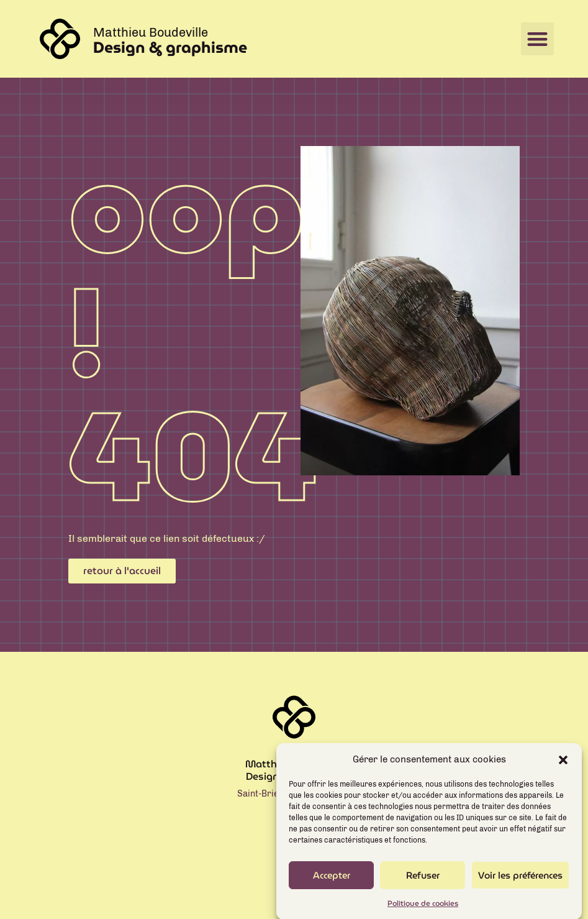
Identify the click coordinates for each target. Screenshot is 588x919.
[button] (563, 766)
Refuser (423, 882)
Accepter (332, 882)
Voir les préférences (520, 882)
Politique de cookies (423, 910)
